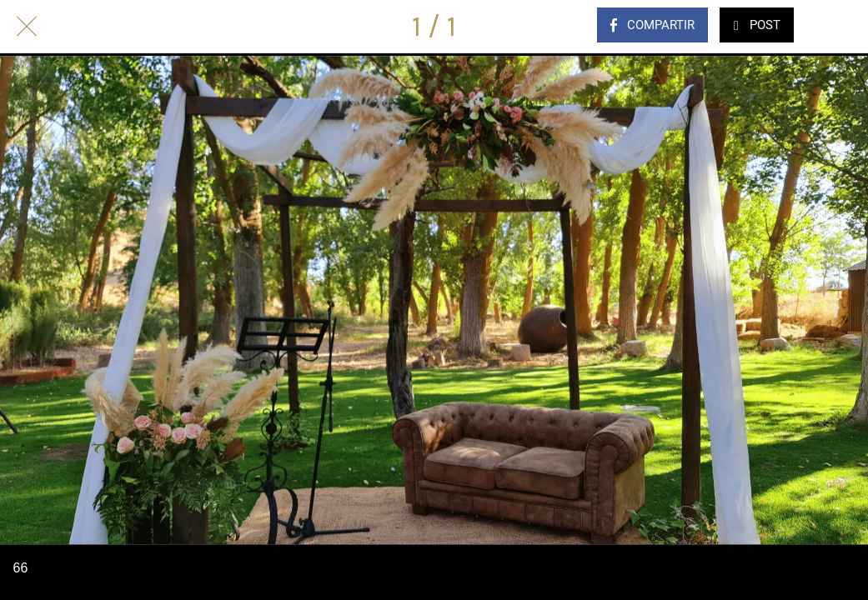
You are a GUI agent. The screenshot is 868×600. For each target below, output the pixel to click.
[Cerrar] (27, 27)
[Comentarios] (841, 27)
